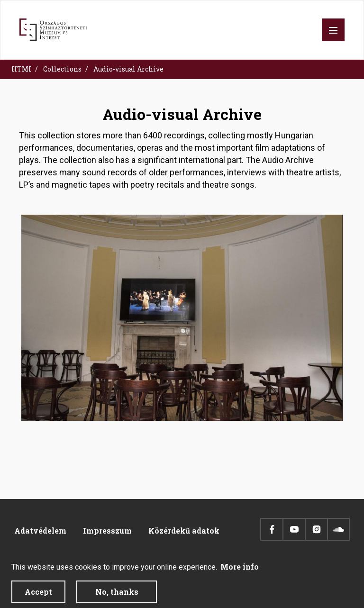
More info (240, 571)
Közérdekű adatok (184, 531)
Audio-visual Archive (128, 69)
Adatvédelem (40, 531)
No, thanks (117, 596)
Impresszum (107, 531)
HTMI (21, 69)
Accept (38, 596)
